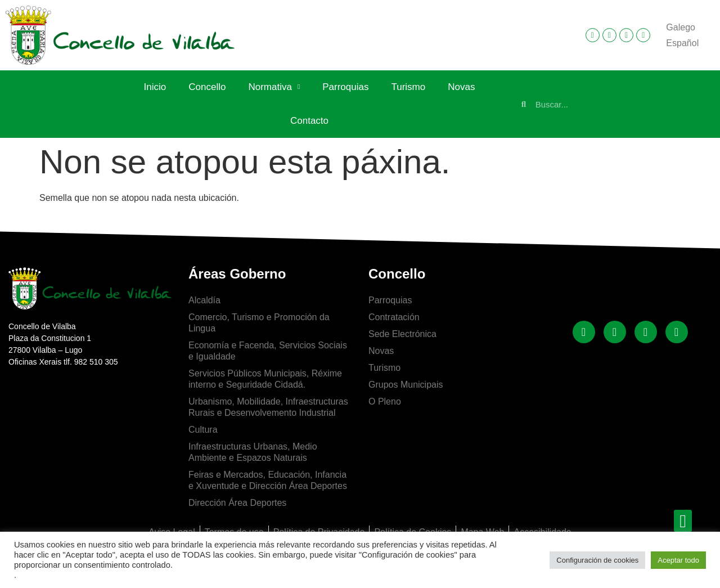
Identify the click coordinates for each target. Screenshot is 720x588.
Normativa (274, 87)
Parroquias (345, 87)
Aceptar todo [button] (678, 560)
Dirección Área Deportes (237, 503)
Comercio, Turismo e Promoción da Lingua (259, 323)
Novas (461, 87)
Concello (207, 87)
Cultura (203, 430)
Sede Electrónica (402, 334)
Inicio (155, 87)
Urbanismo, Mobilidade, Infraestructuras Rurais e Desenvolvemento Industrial (268, 407)
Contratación (394, 317)
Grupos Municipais (406, 385)
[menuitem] (681, 28)
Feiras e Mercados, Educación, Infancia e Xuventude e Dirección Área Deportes (268, 480)
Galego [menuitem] (681, 27)
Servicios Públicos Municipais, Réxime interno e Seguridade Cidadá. (265, 379)
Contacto (309, 121)
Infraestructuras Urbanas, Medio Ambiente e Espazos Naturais (253, 452)
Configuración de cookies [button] (597, 560)
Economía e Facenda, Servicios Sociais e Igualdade (268, 351)
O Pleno (385, 401)
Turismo (408, 87)
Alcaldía (204, 300)
